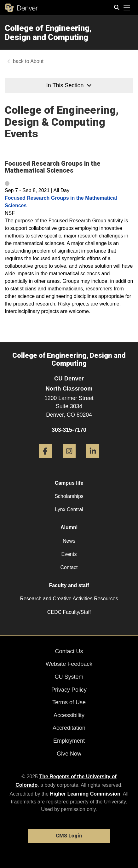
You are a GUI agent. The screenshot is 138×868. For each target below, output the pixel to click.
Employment (69, 741)
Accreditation (69, 728)
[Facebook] (45, 460)
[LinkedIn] (93, 460)
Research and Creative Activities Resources (69, 599)
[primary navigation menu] (127, 8)
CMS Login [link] (69, 836)
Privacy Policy (69, 690)
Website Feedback (69, 664)
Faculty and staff (69, 585)
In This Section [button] (69, 85)
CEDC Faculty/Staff (69, 612)
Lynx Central (69, 509)
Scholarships (69, 496)
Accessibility (69, 715)
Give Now (69, 754)
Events (69, 554)
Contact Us (69, 651)
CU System (69, 677)
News (69, 541)
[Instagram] (69, 460)
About (37, 61)
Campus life (69, 483)
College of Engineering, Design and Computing (48, 33)
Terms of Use (69, 702)
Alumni (69, 527)
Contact (69, 567)
